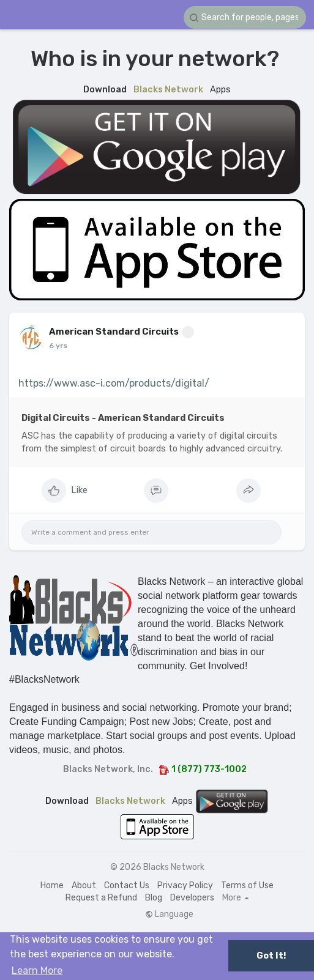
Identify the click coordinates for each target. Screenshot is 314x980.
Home (52, 885)
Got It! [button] (271, 956)
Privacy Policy (185, 885)
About (84, 885)
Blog (154, 898)
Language (169, 915)
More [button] (236, 898)
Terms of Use (247, 885)
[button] (245, 17)
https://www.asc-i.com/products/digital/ (114, 383)
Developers (192, 898)
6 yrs (58, 346)
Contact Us (127, 885)
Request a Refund (101, 898)
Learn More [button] (37, 971)
